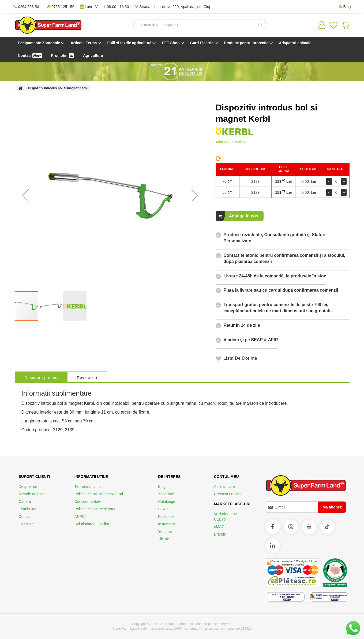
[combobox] (200, 25)
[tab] (41, 377)
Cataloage (167, 501)
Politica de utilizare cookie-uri (99, 494)
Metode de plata (32, 494)
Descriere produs (41, 378)
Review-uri (87, 378)
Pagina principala (20, 88)
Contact (25, 517)
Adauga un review (231, 142)
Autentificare (224, 486)
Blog (162, 486)
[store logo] (48, 25)
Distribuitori (28, 509)
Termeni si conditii (89, 486)
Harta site (27, 524)
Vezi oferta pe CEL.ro (226, 517)
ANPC (80, 517)
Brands (220, 534)
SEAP (163, 509)
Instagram (166, 524)
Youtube (165, 532)
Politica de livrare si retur (95, 509)
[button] (25, 195)
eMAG (219, 527)
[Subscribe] (332, 507)
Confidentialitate (88, 501)
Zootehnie (166, 494)
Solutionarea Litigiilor (92, 524)
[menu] (182, 49)
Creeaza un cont (228, 494)
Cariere (25, 501)
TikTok (163, 539)
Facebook (166, 517)
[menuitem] (40, 43)
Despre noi (28, 486)
